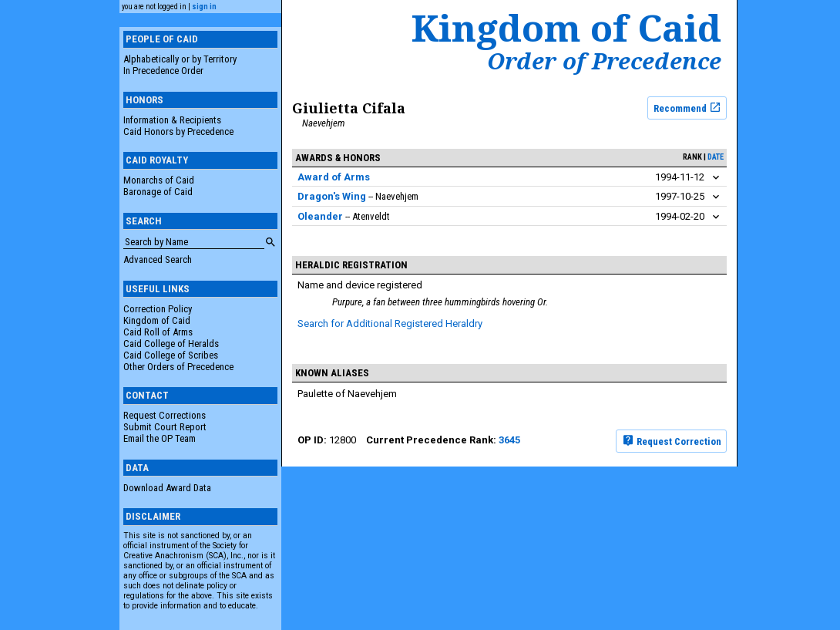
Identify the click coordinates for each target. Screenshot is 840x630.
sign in (204, 7)
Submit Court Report (165, 427)
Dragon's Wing (332, 196)
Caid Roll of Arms (158, 332)
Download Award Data (167, 488)
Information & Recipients (172, 120)
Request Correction (672, 440)
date (716, 157)
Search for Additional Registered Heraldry (390, 323)
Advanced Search (158, 259)
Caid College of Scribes (171, 355)
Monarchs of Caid (159, 180)
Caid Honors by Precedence (178, 131)
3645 (509, 440)
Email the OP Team (160, 438)
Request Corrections (165, 415)
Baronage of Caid (158, 192)
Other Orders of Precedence (178, 367)
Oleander (320, 216)
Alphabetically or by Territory (180, 59)
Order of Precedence (604, 61)
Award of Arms (334, 177)
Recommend (687, 107)
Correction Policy (158, 309)
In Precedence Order (163, 71)
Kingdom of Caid (157, 320)
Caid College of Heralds (171, 344)
